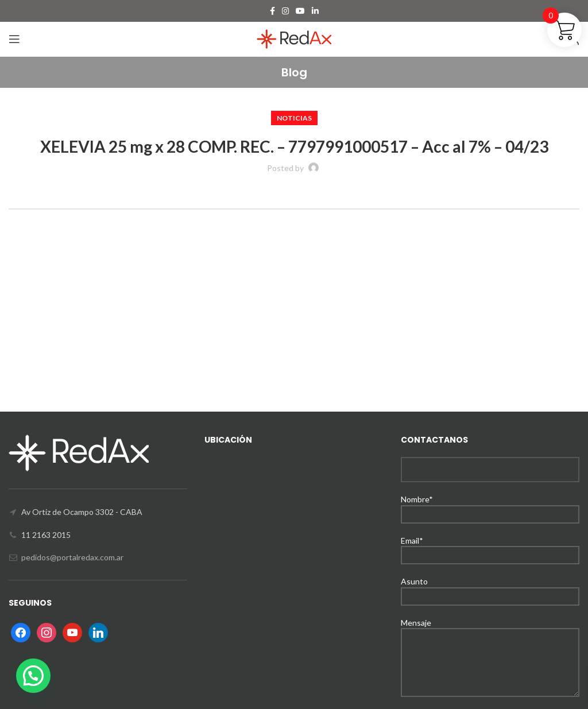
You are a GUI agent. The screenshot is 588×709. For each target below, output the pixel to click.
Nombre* (490, 506)
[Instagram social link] (285, 11)
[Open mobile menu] (14, 39)
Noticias (294, 118)
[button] (33, 676)
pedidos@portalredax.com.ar (72, 557)
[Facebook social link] (272, 11)
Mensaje (490, 642)
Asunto (490, 588)
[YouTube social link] (300, 11)
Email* (490, 547)
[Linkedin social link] (315, 11)
